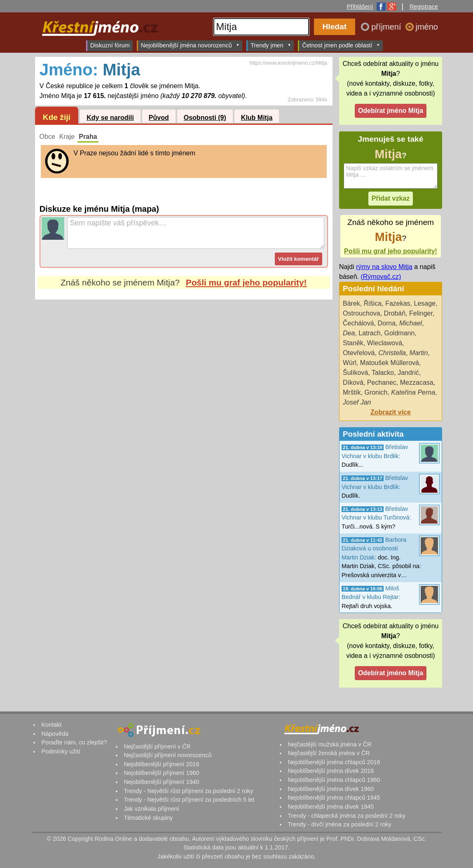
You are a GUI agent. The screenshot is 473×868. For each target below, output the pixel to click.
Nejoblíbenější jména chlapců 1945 (334, 798)
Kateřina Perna (413, 392)
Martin (419, 353)
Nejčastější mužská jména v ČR (329, 744)
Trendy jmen (271, 45)
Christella (392, 353)
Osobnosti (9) (205, 118)
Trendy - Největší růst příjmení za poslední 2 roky (188, 791)
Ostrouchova (362, 313)
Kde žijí (57, 117)
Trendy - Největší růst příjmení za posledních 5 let (189, 800)
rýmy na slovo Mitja (384, 267)
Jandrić (408, 373)
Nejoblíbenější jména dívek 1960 (331, 789)
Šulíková (355, 373)
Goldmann (400, 333)
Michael (411, 323)
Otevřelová (359, 353)
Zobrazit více (391, 412)
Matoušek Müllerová (390, 363)
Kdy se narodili (110, 118)
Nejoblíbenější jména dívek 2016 (331, 771)
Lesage (425, 303)
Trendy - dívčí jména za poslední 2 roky (339, 824)
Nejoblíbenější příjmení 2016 (161, 764)
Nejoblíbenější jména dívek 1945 (331, 807)
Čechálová (358, 323)
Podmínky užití (61, 751)
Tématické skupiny (148, 818)
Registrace (424, 7)
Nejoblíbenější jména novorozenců (190, 45)
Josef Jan (357, 402)
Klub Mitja (257, 118)
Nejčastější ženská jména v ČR (329, 753)
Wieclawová (385, 343)
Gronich (376, 392)
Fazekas (398, 303)
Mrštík (352, 392)
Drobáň (395, 313)
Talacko (383, 373)
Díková (353, 383)
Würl (350, 363)
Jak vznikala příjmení (151, 809)
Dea (349, 333)
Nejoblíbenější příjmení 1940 (161, 782)
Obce (47, 137)
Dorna (387, 323)
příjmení (387, 27)
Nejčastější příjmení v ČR (157, 746)
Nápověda (55, 734)
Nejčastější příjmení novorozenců (167, 755)
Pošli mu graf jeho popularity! (246, 282)
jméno (427, 27)
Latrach (369, 333)
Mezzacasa (417, 383)
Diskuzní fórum (110, 45)
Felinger (421, 313)
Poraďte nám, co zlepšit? (74, 742)
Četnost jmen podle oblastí (341, 45)
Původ (159, 118)
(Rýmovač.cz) (381, 277)
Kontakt (51, 725)
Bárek (351, 303)
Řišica (373, 303)
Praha (88, 137)
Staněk (353, 343)
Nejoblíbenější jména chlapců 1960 (334, 780)
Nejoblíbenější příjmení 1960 (161, 773)
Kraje (67, 137)
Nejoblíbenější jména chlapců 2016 (334, 762)
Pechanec (382, 383)
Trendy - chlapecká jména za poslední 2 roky (347, 816)
